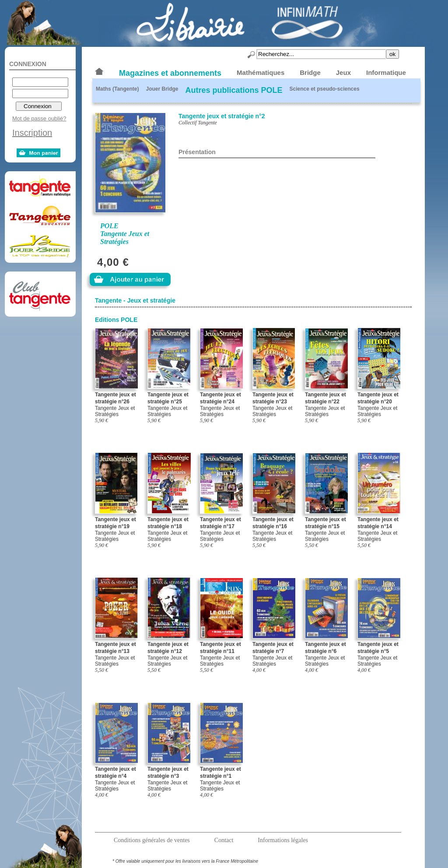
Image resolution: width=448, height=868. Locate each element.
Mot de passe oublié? (39, 118)
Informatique (386, 72)
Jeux (343, 72)
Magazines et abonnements (170, 73)
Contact (224, 840)
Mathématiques (261, 72)
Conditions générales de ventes (152, 840)
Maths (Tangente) (117, 89)
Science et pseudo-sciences (325, 89)
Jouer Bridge (162, 89)
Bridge (310, 72)
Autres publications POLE (234, 90)
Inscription (32, 133)
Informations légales (283, 840)
